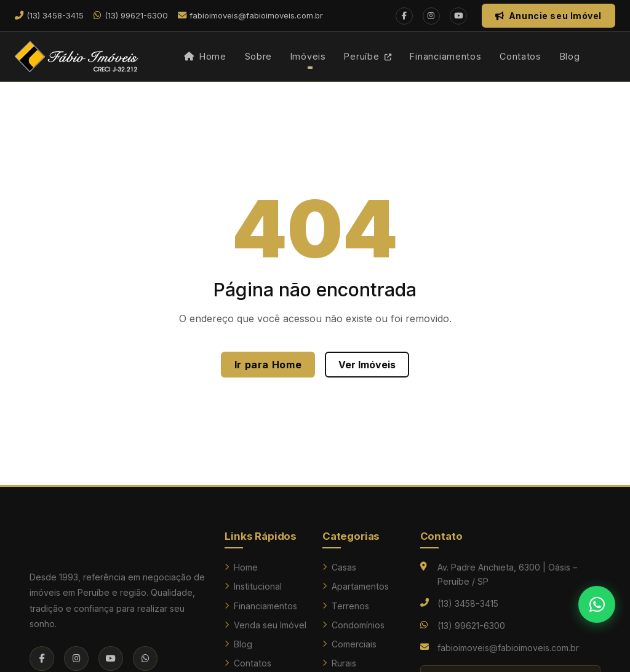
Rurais (339, 663)
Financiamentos (445, 56)
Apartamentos (356, 586)
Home (205, 56)
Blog (570, 56)
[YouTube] (458, 16)
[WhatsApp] (145, 658)
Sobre (259, 56)
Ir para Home (268, 365)
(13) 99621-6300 (471, 626)
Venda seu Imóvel (265, 625)
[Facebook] (404, 16)
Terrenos (346, 606)
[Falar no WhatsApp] (597, 604)
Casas (339, 567)
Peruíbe (368, 56)
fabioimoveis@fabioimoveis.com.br (508, 648)
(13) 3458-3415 (468, 603)
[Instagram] (431, 16)
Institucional (253, 586)
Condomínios (353, 625)
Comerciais (349, 644)
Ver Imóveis (367, 365)
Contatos (520, 56)
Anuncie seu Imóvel (548, 16)
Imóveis (308, 56)
